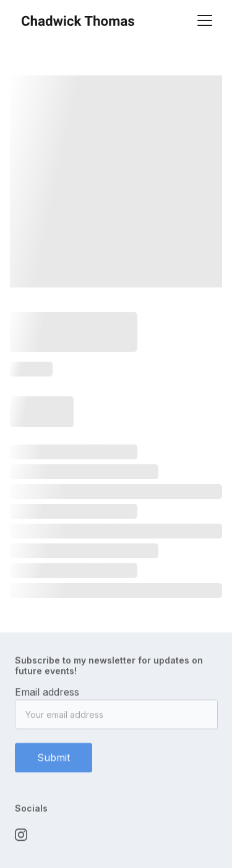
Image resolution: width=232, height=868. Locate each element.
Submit (54, 761)
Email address (47, 696)
